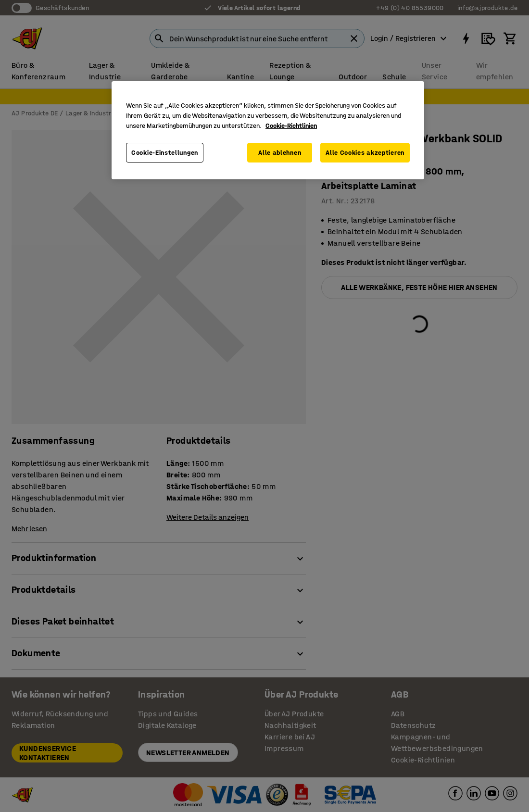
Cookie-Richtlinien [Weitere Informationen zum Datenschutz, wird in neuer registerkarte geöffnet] (291, 126)
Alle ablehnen (280, 153)
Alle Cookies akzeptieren (365, 153)
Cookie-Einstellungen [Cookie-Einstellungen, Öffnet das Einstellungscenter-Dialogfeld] (165, 153)
